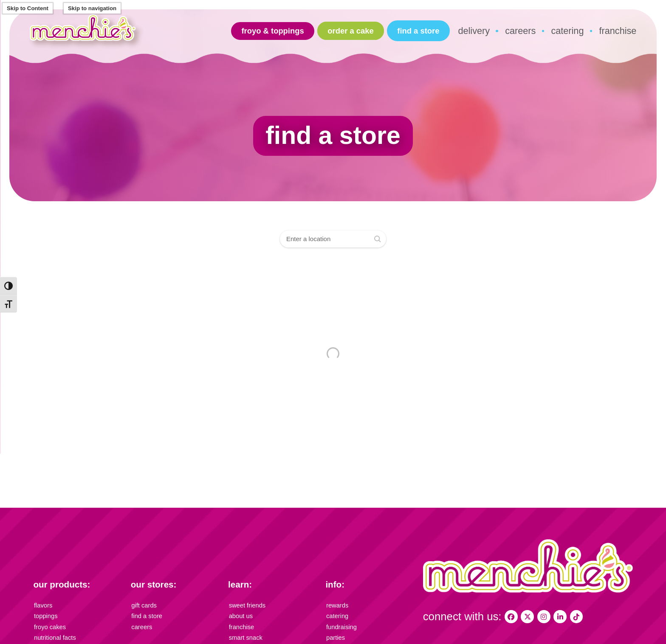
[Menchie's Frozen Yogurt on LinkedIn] (557, 617)
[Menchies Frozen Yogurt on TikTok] (573, 617)
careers (520, 31)
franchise (618, 31)
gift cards (143, 605)
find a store (418, 31)
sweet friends (246, 605)
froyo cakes (48, 624)
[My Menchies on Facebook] (511, 617)
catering (567, 31)
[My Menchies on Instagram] (542, 617)
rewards (336, 605)
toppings (45, 614)
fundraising (340, 624)
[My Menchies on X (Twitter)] (526, 617)
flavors (42, 605)
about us (240, 614)
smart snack (244, 634)
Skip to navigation (92, 8)
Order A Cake (350, 31)
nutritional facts (53, 634)
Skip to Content (28, 8)
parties (335, 634)
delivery (474, 31)
